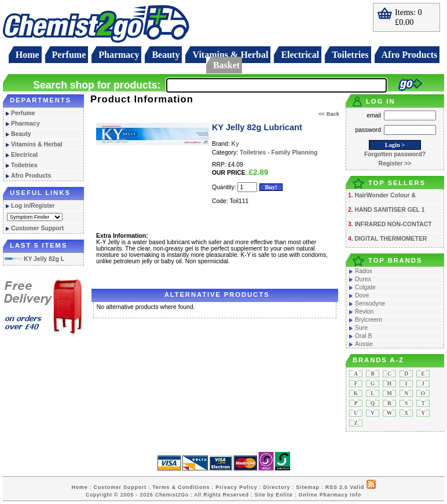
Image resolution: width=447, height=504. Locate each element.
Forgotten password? (395, 154)
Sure (361, 328)
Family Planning (295, 152)
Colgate (365, 287)
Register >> (395, 163)
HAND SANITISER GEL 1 (389, 210)
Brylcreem (369, 320)
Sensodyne (370, 303)
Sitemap (308, 487)
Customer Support (37, 228)
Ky (235, 144)
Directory (277, 487)
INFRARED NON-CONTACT (393, 224)
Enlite (284, 495)
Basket (226, 65)
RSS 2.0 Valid (345, 487)
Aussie (364, 344)
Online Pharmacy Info (330, 495)
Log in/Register (33, 206)
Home (28, 55)
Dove (362, 295)
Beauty (166, 55)
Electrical (300, 55)
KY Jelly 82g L (34, 259)
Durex (363, 279)
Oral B (363, 336)
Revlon (364, 312)
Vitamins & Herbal (230, 55)
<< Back (329, 114)
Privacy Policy (236, 487)
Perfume (69, 55)
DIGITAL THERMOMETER (391, 239)
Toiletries (350, 55)
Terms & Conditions (181, 487)
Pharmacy (119, 55)
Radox (364, 271)
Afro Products (410, 55)
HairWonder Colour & (385, 195)
